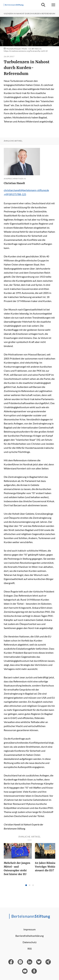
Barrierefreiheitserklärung (29, 936)
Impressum (29, 929)
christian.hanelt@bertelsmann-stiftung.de (26, 190)
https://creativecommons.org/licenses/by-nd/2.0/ (26, 51)
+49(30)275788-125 (15, 194)
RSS (30, 949)
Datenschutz (30, 942)
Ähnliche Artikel (13, 141)
